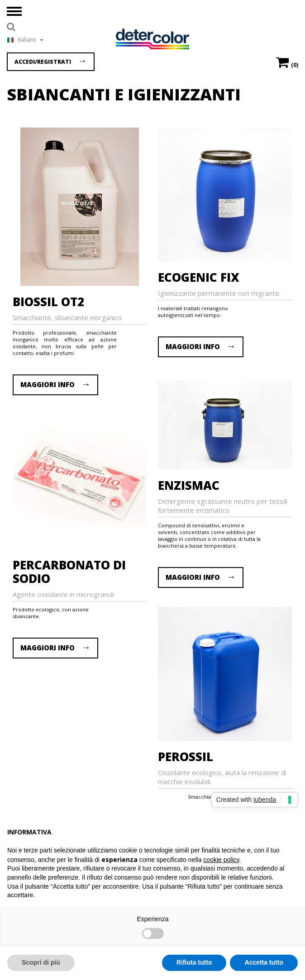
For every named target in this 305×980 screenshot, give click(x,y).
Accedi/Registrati (43, 62)
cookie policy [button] (221, 860)
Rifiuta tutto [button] (194, 962)
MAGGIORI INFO (48, 384)
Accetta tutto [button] (264, 962)
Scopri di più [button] (41, 962)
